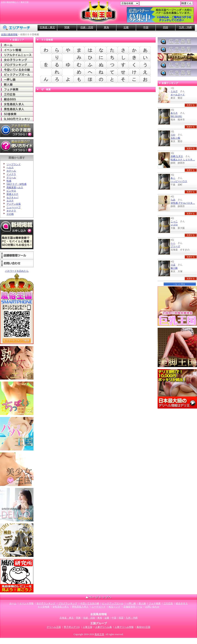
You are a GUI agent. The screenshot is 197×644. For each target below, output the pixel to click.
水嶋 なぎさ (177, 156)
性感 (9, 181)
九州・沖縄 (185, 27)
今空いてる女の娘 (17, 70)
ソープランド (14, 164)
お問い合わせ (17, 263)
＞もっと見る (179, 284)
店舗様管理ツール (17, 255)
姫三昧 (174, 268)
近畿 (126, 27)
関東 (67, 27)
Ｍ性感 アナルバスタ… (183, 203)
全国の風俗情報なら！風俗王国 (15, 2)
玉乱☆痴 (175, 138)
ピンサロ (11, 191)
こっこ (174, 221)
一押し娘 (17, 80)
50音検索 (17, 114)
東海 (106, 27)
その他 (10, 214)
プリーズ (175, 246)
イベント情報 (17, 50)
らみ (173, 200)
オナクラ (11, 211)
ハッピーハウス (179, 181)
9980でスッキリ (17, 119)
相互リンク (114, 607)
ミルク (174, 91)
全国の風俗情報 (9, 34)
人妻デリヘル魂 (103, 627)
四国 (165, 27)
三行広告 (17, 94)
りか (173, 135)
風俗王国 (99, 634)
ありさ (174, 113)
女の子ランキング (17, 60)
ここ (173, 243)
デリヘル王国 (54, 627)
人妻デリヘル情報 (124, 627)
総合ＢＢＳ (17, 99)
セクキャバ (12, 197)
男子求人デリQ (72, 627)
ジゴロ (174, 225)
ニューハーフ (14, 207)
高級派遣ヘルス (15, 187)
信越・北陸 (87, 27)
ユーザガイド (98, 607)
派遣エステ (12, 194)
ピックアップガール (17, 75)
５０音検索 (44, 607)
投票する (191, 105)
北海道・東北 (47, 27)
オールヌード (178, 95)
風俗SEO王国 (144, 627)
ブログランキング (17, 65)
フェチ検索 (17, 89)
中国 (146, 27)
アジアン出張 (14, 204)
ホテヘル (11, 171)
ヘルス (10, 168)
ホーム (17, 45)
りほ (173, 265)
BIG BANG (176, 116)
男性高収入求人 (17, 109)
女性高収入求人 (17, 104)
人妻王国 (87, 627)
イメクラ (11, 174)
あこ (173, 178)
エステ (10, 201)
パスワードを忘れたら (17, 271)
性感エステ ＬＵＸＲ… (183, 160)
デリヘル (11, 178)
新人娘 (17, 84)
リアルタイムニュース (17, 55)
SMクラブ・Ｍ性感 (16, 184)
